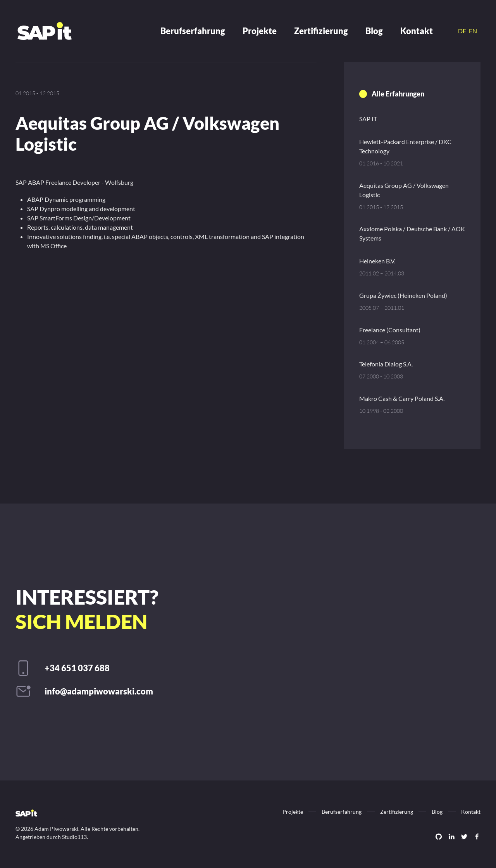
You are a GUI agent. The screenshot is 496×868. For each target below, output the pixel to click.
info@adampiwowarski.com (99, 691)
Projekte (260, 31)
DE (463, 31)
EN (473, 31)
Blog (374, 31)
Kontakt (417, 31)
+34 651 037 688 (77, 668)
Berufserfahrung (193, 31)
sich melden (81, 621)
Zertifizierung (321, 31)
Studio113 (74, 837)
